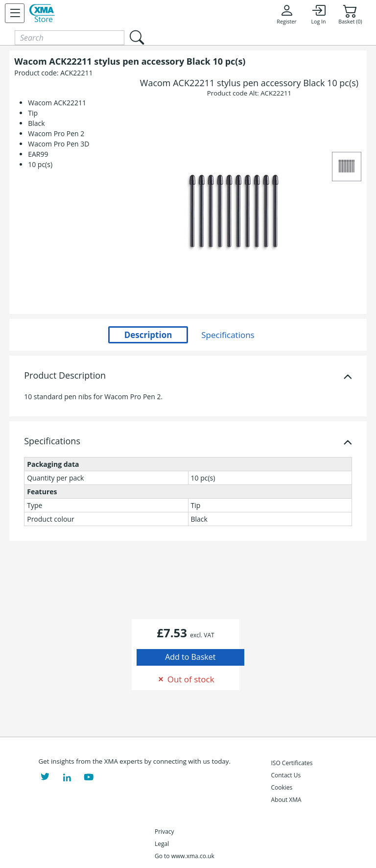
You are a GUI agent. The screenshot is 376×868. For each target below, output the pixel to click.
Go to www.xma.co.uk (185, 856)
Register (286, 14)
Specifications (52, 441)
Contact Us (286, 775)
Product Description (65, 376)
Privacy (164, 832)
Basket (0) (350, 14)
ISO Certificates (292, 763)
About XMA (286, 800)
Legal (162, 844)
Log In (318, 14)
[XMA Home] (42, 13)
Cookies (282, 787)
